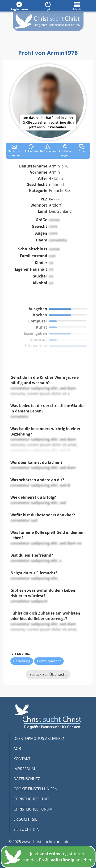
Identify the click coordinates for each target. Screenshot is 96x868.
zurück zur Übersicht (48, 674)
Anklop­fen (31, 149)
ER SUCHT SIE (25, 819)
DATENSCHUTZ (27, 779)
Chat (82, 149)
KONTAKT (22, 759)
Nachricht (14, 151)
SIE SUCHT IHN (26, 829)
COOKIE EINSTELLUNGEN (35, 789)
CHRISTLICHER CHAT (31, 799)
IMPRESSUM (24, 769)
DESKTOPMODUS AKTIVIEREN (40, 738)
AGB (17, 749)
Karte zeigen (65, 151)
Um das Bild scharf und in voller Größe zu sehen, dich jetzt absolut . (48, 122)
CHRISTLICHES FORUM (33, 809)
